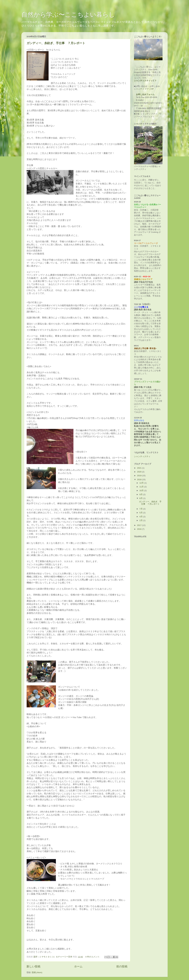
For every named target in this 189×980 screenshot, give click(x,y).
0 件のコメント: (93, 957)
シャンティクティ (142, 457)
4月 (141, 517)
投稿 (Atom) (37, 972)
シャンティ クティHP (144, 89)
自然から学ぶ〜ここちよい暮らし (68, 15)
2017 (140, 525)
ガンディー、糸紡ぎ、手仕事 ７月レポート (56, 43)
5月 (141, 513)
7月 (141, 509)
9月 (141, 494)
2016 (140, 529)
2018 (140, 480)
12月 (142, 483)
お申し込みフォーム (145, 94)
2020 (140, 472)
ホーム (78, 966)
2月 (141, 520)
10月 (142, 491)
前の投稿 (122, 966)
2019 (140, 476)
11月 (142, 487)
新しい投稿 (33, 966)
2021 (140, 468)
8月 (141, 498)
